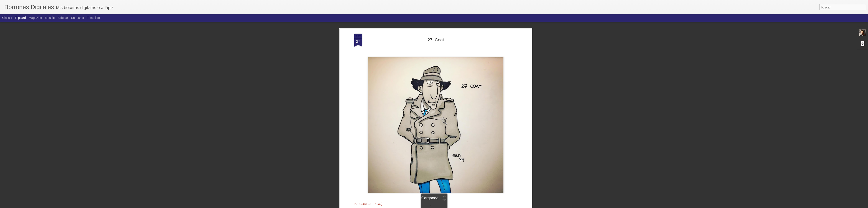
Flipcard (20, 18)
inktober (429, 156)
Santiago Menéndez (436, 141)
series (483, 156)
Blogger (451, 206)
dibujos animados (410, 156)
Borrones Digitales (413, 141)
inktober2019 (445, 156)
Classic (7, 18)
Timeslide (93, 18)
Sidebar (63, 18)
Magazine (35, 18)
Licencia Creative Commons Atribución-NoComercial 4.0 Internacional (436, 145)
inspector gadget (467, 156)
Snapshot (78, 18)
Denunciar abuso (465, 206)
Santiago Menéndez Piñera (458, 151)
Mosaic (50, 18)
